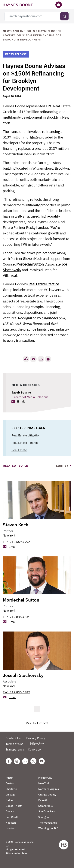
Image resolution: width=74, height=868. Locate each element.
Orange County (47, 795)
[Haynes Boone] (18, 5)
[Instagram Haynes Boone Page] (17, 761)
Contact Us (13, 738)
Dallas (9, 800)
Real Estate (19, 450)
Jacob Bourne (21, 392)
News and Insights (19, 31)
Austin (9, 778)
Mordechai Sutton (30, 264)
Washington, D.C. (49, 828)
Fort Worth (12, 817)
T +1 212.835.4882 (16, 692)
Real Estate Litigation (26, 435)
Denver (10, 811)
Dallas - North (14, 806)
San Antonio (46, 806)
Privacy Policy (36, 738)
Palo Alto (44, 800)
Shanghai (44, 817)
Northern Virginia (49, 789)
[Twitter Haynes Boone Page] (33, 761)
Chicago (11, 795)
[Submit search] (64, 16)
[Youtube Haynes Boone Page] (42, 761)
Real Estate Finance (25, 443)
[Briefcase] (59, 5)
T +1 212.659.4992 (16, 542)
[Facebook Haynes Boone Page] (9, 761)
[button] (48, 359)
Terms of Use (15, 744)
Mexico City (45, 778)
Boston (10, 783)
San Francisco (47, 811)
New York (9, 535)
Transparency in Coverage (23, 749)
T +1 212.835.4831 (16, 617)
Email (21, 401)
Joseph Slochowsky (23, 675)
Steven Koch (33, 259)
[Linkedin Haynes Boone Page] (25, 761)
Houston (11, 823)
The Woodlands (48, 823)
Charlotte (11, 789)
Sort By (62, 466)
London (10, 828)
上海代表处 (37, 744)
